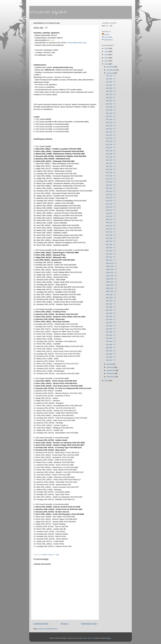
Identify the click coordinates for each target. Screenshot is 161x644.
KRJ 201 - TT (111, 260)
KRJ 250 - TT (111, 107)
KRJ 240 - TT (111, 138)
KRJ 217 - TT (111, 210)
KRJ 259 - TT (111, 79)
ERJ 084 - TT (111, 351)
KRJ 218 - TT (111, 207)
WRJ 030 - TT (111, 295)
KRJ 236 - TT (111, 151)
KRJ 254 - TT (111, 95)
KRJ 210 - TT (111, 232)
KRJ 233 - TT (111, 160)
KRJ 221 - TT (111, 198)
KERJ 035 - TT (111, 279)
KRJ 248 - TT (111, 113)
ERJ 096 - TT (111, 313)
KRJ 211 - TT (111, 229)
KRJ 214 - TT (111, 219)
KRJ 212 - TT (111, 226)
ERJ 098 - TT (111, 307)
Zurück (107, 35)
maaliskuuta (111, 370)
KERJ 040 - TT (111, 263)
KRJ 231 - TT (111, 166)
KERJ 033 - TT (111, 285)
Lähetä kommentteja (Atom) (48, 629)
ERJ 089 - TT (111, 335)
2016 (106, 61)
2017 (106, 58)
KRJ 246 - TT (111, 119)
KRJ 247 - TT (111, 116)
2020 (106, 48)
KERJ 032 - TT (111, 288)
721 (107, 26)
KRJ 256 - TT (111, 88)
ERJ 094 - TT (111, 320)
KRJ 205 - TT (111, 248)
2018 (106, 55)
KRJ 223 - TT (111, 191)
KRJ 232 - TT (111, 163)
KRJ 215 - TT (111, 216)
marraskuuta (111, 70)
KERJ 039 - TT (111, 266)
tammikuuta (111, 377)
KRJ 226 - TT (111, 182)
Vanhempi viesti (89, 624)
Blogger (108, 638)
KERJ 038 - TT (111, 269)
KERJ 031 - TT (111, 291)
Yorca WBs (108, 37)
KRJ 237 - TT (111, 148)
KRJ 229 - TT (111, 173)
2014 (106, 381)
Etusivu (65, 624)
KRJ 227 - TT (111, 179)
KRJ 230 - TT (111, 169)
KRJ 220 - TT (111, 201)
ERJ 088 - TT (111, 338)
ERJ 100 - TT (111, 301)
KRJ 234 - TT (111, 157)
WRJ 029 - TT (111, 298)
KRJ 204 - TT (111, 251)
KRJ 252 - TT (111, 101)
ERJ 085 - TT (111, 348)
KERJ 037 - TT (111, 273)
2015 (106, 64)
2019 (106, 51)
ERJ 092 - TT (111, 326)
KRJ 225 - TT (111, 185)
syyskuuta (110, 73)
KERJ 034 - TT (111, 282)
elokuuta (110, 364)
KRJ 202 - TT (111, 257)
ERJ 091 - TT (111, 329)
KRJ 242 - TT (111, 132)
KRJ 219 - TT (111, 204)
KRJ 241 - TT (111, 135)
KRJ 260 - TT (111, 76)
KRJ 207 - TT (111, 241)
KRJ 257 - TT (111, 85)
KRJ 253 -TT (111, 98)
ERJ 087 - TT (111, 341)
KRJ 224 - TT (111, 188)
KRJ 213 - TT (111, 223)
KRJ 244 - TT (111, 126)
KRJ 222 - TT (111, 195)
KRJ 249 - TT (111, 110)
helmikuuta (110, 373)
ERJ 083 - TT (111, 354)
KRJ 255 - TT (111, 91)
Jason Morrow (88, 638)
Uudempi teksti (41, 624)
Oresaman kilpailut (48, 12)
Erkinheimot (109, 40)
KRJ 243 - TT (111, 129)
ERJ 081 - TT (111, 360)
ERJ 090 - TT (111, 332)
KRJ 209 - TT (111, 235)
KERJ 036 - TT (111, 276)
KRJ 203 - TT (111, 254)
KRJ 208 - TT (111, 238)
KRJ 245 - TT (111, 123)
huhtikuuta (110, 367)
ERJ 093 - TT (111, 323)
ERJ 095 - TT (111, 316)
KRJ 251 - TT (111, 104)
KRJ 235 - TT (111, 154)
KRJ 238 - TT (111, 145)
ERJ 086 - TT (111, 345)
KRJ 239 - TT (111, 141)
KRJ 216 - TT (111, 213)
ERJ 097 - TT (111, 310)
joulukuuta (110, 67)
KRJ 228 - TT (111, 176)
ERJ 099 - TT (111, 304)
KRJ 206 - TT (111, 245)
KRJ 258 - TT (111, 82)
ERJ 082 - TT (111, 357)
